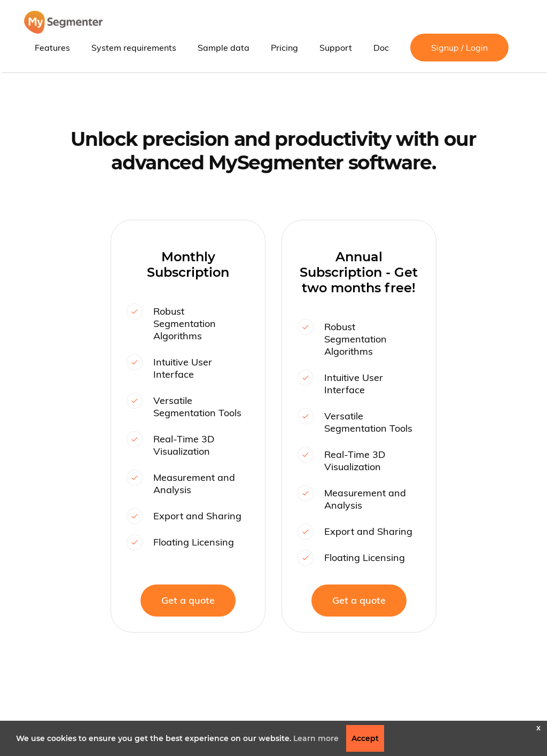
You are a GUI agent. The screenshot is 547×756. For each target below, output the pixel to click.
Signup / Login (459, 48)
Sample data (224, 48)
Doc (381, 48)
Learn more (316, 738)
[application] (544, 753)
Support (336, 48)
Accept (365, 738)
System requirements (134, 48)
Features (52, 48)
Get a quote (188, 600)
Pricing (284, 48)
